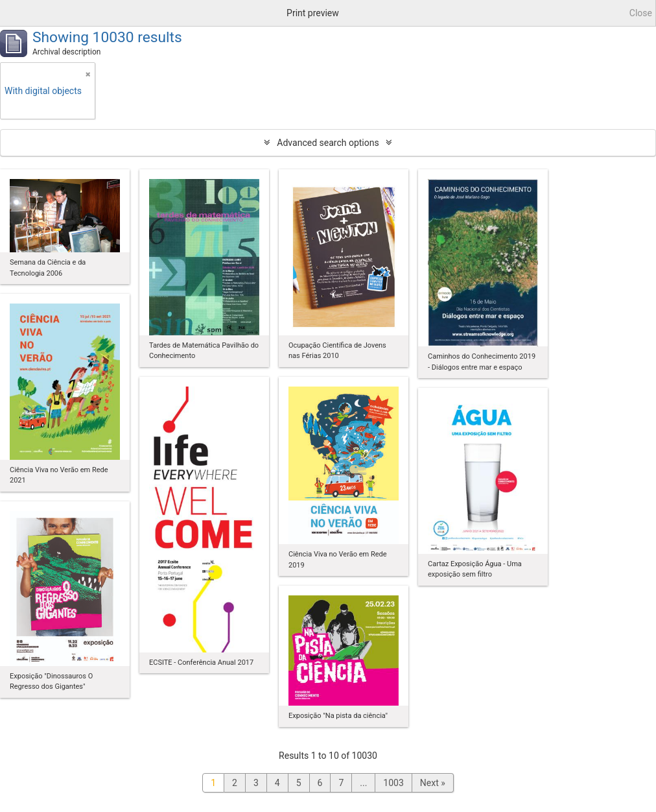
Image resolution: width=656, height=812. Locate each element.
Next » (433, 783)
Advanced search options (328, 143)
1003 (393, 783)
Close (641, 13)
